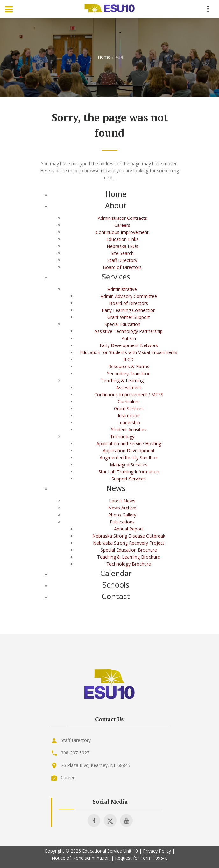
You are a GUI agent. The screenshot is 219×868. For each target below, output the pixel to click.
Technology (122, 437)
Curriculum (129, 401)
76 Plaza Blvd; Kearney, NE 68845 (95, 765)
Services (116, 276)
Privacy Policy (157, 851)
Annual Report (129, 529)
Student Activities (129, 430)
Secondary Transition (129, 373)
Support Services (129, 479)
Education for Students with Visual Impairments (129, 352)
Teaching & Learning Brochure (129, 557)
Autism (129, 338)
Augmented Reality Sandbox (129, 458)
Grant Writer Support (129, 317)
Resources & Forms (129, 366)
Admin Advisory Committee (129, 296)
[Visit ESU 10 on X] (110, 820)
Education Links (122, 239)
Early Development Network (129, 345)
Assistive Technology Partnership (129, 331)
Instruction (129, 415)
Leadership (129, 423)
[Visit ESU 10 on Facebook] (94, 820)
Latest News (122, 501)
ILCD (129, 359)
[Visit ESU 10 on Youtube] (126, 820)
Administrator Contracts (122, 218)
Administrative (122, 289)
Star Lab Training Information (129, 472)
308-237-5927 (75, 753)
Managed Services (129, 465)
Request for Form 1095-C (141, 858)
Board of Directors (122, 267)
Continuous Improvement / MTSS (129, 394)
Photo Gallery (122, 515)
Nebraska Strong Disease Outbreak (129, 536)
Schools (116, 585)
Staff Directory (122, 260)
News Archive (122, 508)
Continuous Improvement (122, 232)
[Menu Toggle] (9, 9)
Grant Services (129, 408)
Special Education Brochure (129, 550)
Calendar (116, 573)
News (116, 488)
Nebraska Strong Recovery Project (129, 543)
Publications (122, 522)
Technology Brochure (129, 564)
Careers (122, 225)
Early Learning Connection (129, 310)
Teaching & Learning (122, 380)
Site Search (122, 253)
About (116, 205)
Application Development (129, 451)
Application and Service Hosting (129, 444)
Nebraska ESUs (122, 246)
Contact (116, 596)
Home (104, 57)
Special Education (122, 324)
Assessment (129, 387)
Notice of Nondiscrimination (81, 858)
